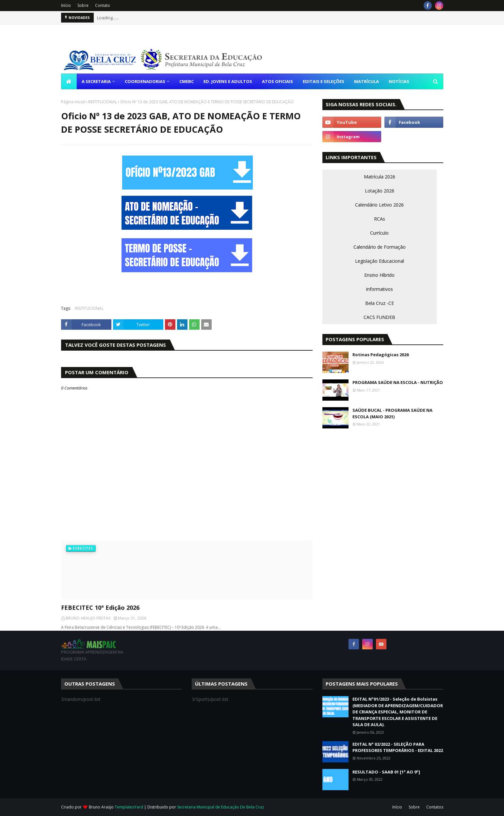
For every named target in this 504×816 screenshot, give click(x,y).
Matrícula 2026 (380, 177)
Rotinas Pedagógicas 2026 (381, 355)
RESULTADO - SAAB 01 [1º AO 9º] (386, 772)
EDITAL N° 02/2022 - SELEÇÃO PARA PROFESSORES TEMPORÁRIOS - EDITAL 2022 (398, 747)
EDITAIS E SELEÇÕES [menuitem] (324, 81)
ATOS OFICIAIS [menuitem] (277, 81)
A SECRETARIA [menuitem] (96, 81)
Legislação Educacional (380, 261)
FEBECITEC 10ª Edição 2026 (100, 608)
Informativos (379, 289)
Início (66, 5)
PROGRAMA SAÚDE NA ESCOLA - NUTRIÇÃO (398, 382)
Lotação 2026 (380, 191)
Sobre (83, 5)
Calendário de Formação (380, 247)
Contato (103, 5)
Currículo (379, 233)
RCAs (380, 219)
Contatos (435, 807)
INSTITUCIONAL (103, 102)
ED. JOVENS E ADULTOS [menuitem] (228, 81)
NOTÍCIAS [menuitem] (399, 81)
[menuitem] (69, 81)
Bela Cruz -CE (380, 303)
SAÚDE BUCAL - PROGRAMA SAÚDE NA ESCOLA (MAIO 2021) (392, 413)
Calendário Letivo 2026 (379, 205)
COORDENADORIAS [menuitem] (145, 81)
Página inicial (73, 102)
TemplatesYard (129, 807)
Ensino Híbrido (379, 275)
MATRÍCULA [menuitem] (366, 81)
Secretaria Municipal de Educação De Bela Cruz (220, 807)
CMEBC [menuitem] (187, 81)
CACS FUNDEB (379, 317)
